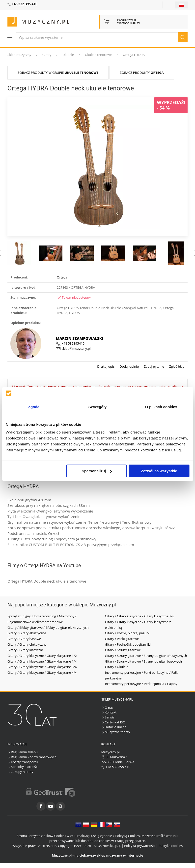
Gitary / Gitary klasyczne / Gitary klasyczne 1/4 (42, 661)
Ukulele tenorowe (98, 55)
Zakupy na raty (20, 772)
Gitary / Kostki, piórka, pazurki (128, 633)
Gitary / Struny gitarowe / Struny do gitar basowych (144, 661)
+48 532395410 (70, 343)
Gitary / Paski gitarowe (122, 639)
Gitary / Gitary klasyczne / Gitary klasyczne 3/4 (42, 667)
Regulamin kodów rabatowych (32, 757)
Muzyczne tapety (116, 732)
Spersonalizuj (97, 471)
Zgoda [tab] (34, 407)
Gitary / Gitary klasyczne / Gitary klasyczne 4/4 (42, 672)
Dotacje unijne (114, 727)
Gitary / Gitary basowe (24, 639)
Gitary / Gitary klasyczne (26, 650)
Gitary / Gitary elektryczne (27, 644)
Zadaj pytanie (153, 366)
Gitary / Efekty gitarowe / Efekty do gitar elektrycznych (48, 628)
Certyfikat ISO (113, 722)
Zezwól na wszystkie (159, 471)
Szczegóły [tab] (97, 407)
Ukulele (68, 55)
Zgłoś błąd (176, 366)
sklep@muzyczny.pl (73, 349)
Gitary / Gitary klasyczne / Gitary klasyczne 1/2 (42, 656)
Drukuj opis (106, 366)
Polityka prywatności (140, 846)
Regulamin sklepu (23, 752)
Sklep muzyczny (19, 55)
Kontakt (109, 712)
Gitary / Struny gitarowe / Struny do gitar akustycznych (146, 656)
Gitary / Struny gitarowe (123, 650)
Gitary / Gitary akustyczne (27, 633)
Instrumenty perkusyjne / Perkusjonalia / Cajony (141, 684)
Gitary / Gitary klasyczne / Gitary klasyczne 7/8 (140, 616)
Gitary (47, 55)
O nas (107, 708)
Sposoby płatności (23, 767)
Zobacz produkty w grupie (58, 73)
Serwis (108, 717)
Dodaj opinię (129, 366)
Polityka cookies (171, 846)
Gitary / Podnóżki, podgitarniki (128, 644)
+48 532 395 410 (116, 767)
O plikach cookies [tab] (161, 407)
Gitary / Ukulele (117, 667)
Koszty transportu (23, 762)
